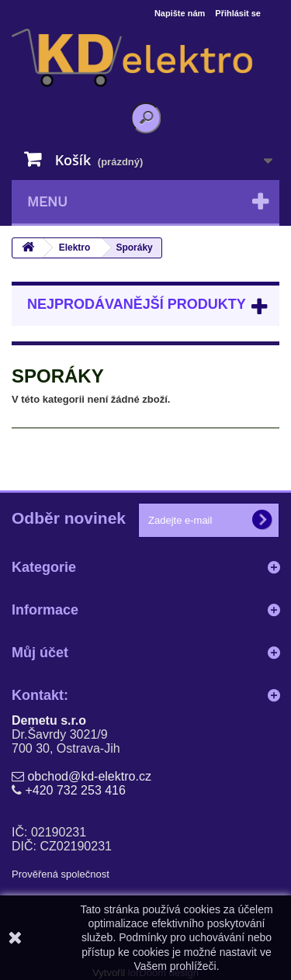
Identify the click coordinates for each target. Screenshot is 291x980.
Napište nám (180, 13)
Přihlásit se (238, 13)
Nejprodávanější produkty (137, 304)
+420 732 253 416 (75, 790)
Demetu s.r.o (49, 720)
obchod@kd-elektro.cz (89, 776)
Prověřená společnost (61, 874)
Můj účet (40, 653)
